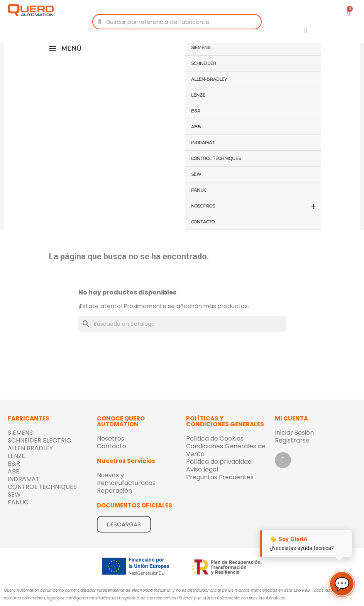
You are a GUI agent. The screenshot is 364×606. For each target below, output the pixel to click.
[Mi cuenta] (306, 31)
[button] (124, 524)
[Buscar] (182, 324)
